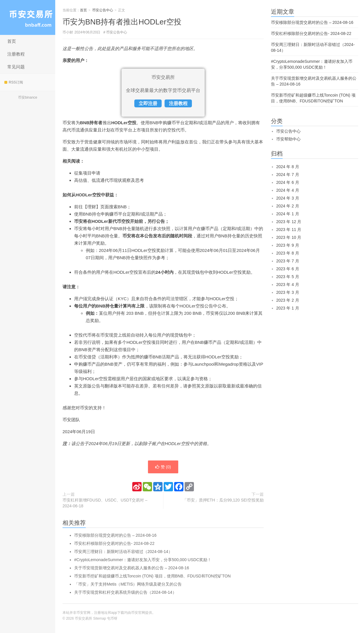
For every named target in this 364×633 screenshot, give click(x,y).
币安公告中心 (103, 10)
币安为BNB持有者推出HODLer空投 (122, 22)
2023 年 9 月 (288, 245)
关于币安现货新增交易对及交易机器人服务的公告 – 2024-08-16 (132, 568)
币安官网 (138, 613)
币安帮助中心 (288, 139)
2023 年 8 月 (288, 253)
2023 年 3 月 (288, 292)
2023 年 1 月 (288, 308)
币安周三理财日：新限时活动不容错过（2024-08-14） (123, 552)
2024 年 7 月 (288, 175)
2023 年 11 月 (289, 230)
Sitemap (100, 618)
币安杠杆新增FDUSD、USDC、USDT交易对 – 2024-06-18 (105, 503)
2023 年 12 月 (289, 222)
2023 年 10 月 (289, 237)
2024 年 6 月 (288, 182)
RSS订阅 (14, 82)
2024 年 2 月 (288, 206)
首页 (12, 41)
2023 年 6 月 (288, 269)
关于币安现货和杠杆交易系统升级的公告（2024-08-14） (125, 592)
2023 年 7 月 (288, 261)
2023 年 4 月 (288, 285)
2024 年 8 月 (288, 167)
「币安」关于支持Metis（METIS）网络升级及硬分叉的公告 (128, 584)
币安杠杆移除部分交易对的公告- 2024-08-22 (114, 543)
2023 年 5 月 (288, 277)
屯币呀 (112, 618)
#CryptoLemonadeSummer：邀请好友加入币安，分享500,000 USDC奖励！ (143, 560)
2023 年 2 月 (288, 300)
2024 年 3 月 (288, 198)
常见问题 (16, 67)
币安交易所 (28, 17)
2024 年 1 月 (288, 214)
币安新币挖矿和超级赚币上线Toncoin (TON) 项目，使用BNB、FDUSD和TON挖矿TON (152, 576)
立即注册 (148, 103)
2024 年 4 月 (288, 190)
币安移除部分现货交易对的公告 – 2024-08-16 (115, 535)
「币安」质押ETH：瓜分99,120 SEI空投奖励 (223, 500)
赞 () (163, 467)
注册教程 (16, 54)
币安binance (28, 97)
